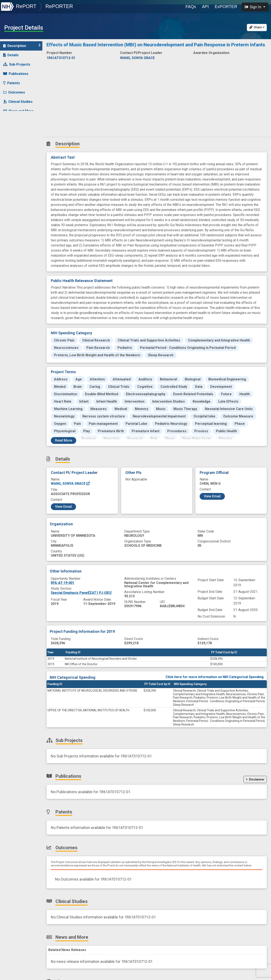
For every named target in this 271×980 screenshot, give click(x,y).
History (12, 120)
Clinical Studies (18, 102)
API (205, 7)
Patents (12, 83)
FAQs (191, 7)
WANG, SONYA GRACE (71, 484)
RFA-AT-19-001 (63, 583)
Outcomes (14, 92)
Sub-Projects (17, 64)
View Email (63, 507)
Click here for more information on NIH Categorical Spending (215, 677)
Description (22, 46)
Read (64, 440)
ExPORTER (226, 7)
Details (11, 55)
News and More (18, 111)
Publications (16, 74)
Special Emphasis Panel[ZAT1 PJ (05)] (81, 593)
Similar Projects (19, 130)
